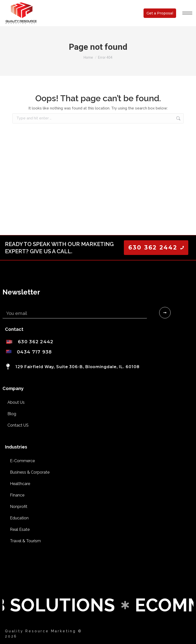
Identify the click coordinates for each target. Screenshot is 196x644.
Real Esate (20, 529)
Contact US (18, 425)
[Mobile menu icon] (187, 13)
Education (19, 518)
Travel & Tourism (25, 541)
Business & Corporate (30, 472)
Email (8, 305)
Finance (17, 495)
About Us (16, 402)
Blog (12, 414)
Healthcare (20, 484)
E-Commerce (22, 461)
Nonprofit (19, 507)
